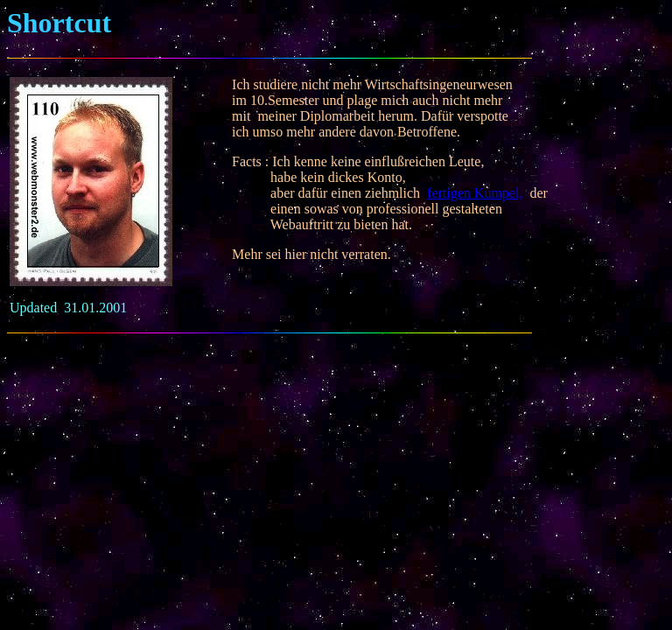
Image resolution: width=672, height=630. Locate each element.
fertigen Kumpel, (475, 193)
